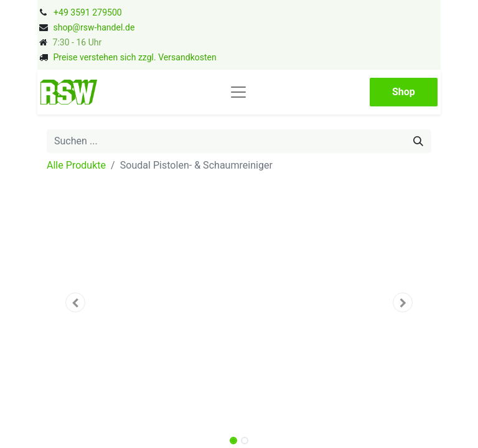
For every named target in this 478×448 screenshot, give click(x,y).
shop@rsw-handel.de (94, 27)
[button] (76, 302)
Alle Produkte (76, 165)
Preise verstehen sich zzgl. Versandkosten (134, 57)
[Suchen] (418, 141)
